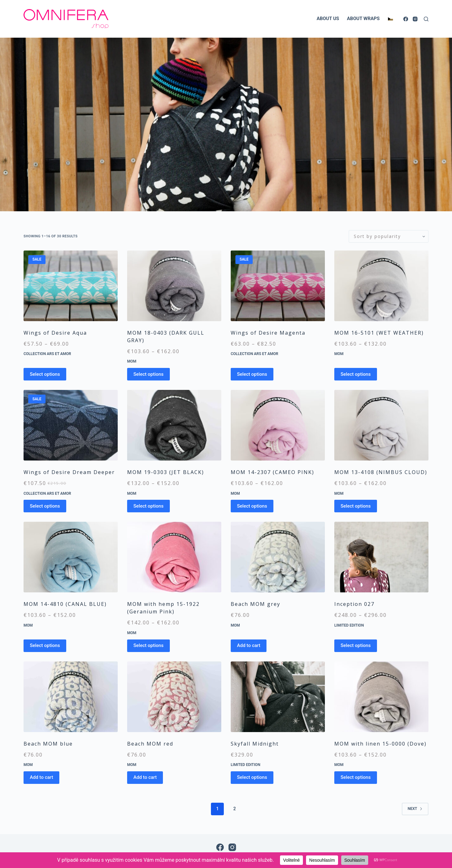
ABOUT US (328, 19)
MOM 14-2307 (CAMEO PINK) (272, 472)
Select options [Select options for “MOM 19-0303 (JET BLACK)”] (148, 506)
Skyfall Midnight (255, 744)
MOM (132, 361)
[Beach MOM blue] (71, 697)
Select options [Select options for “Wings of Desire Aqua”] (45, 374)
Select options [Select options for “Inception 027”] (356, 645)
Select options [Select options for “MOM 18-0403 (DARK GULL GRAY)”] (148, 374)
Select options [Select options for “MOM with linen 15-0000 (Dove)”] (356, 777)
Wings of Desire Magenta (268, 333)
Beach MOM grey (256, 604)
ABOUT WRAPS (363, 19)
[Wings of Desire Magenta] (278, 286)
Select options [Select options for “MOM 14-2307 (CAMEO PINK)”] (252, 506)
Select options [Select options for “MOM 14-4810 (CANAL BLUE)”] (45, 645)
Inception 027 (354, 604)
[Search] (426, 19)
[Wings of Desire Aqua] (71, 286)
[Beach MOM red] (174, 697)
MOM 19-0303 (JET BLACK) (166, 472)
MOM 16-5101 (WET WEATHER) (379, 333)
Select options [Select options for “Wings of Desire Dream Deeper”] (45, 506)
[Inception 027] (381, 557)
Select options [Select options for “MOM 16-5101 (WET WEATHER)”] (356, 374)
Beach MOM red (150, 744)
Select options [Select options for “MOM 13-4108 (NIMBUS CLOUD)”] (356, 506)
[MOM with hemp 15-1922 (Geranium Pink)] (174, 557)
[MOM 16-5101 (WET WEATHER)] (381, 286)
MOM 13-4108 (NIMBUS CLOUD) (381, 472)
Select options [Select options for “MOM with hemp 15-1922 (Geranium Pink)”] (148, 645)
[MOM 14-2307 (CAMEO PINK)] (278, 425)
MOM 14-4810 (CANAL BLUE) (65, 604)
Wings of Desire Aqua (55, 333)
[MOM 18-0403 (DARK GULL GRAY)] (174, 286)
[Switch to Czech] (390, 19)
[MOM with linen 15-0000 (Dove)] (381, 697)
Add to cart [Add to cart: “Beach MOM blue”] (41, 777)
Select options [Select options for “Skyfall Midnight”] (252, 777)
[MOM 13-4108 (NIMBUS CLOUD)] (381, 425)
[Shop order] (389, 236)
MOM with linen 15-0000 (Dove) (380, 744)
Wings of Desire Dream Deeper (69, 472)
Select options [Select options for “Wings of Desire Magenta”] (252, 374)
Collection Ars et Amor (47, 354)
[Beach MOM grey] (278, 557)
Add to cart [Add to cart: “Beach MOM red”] (145, 777)
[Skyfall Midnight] (278, 697)
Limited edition (349, 625)
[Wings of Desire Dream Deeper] (71, 425)
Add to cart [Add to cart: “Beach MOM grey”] (249, 645)
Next (415, 809)
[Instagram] (415, 19)
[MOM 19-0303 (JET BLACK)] (174, 425)
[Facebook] (406, 19)
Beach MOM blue (48, 744)
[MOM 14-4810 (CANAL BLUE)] (71, 557)
